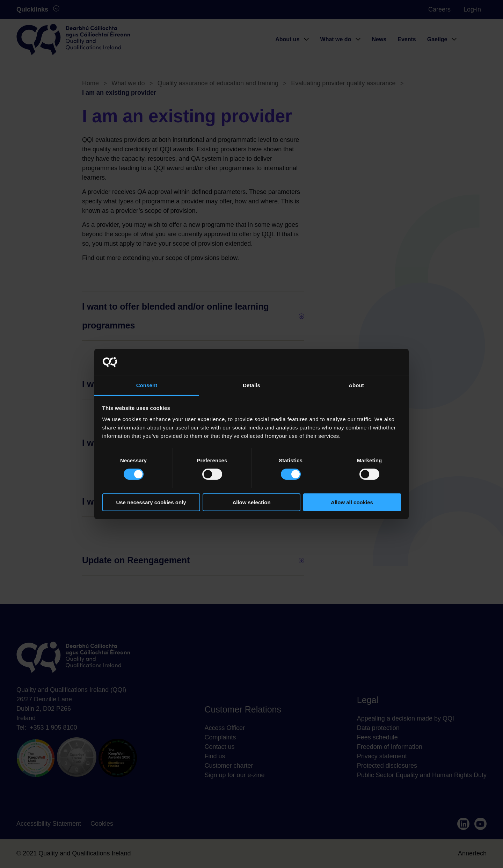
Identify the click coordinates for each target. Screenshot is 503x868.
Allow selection (251, 502)
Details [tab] (251, 385)
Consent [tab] (147, 385)
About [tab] (356, 385)
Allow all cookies (352, 502)
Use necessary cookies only (151, 502)
